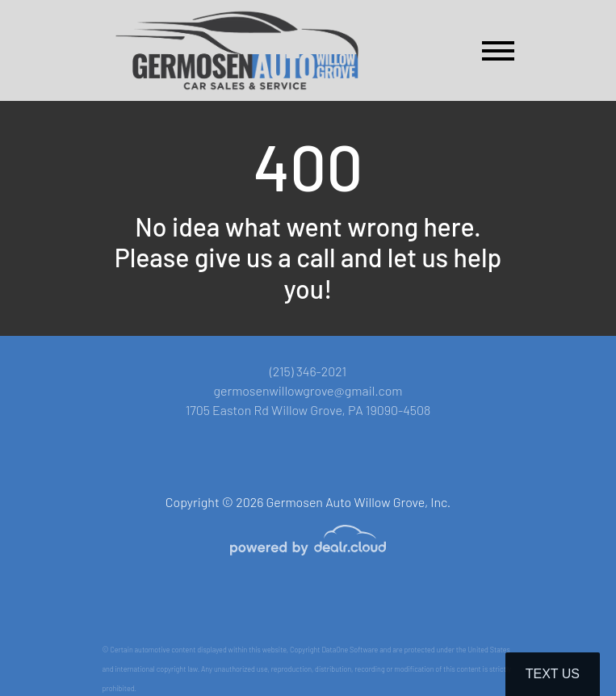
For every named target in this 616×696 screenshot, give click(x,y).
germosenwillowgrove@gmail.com (308, 390)
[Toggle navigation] (498, 50)
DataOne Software (350, 650)
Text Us (553, 674)
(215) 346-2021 (308, 371)
